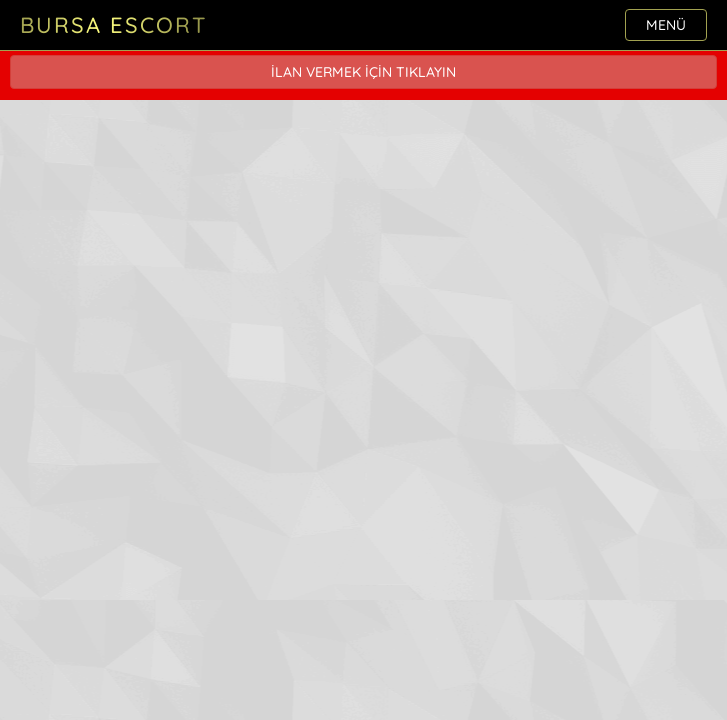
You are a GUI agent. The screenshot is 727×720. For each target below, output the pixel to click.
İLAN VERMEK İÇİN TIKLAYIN (363, 72)
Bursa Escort (113, 25)
